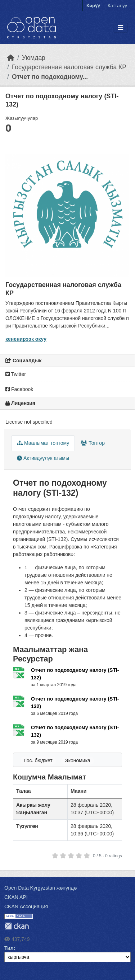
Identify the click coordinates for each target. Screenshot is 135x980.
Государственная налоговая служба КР (69, 67)
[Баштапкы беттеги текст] (11, 58)
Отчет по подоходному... (50, 77)
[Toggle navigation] (120, 28)
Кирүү (93, 6)
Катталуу (117, 6)
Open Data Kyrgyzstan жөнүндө (40, 888)
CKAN (17, 926)
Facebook (19, 389)
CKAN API (16, 897)
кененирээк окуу (26, 339)
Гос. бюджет (38, 760)
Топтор (93, 443)
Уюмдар (34, 58)
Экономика (78, 760)
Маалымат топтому (43, 443)
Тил (9, 948)
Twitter (16, 374)
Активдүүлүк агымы (43, 458)
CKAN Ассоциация (26, 906)
